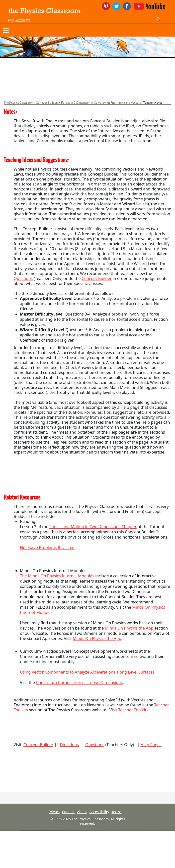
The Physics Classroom (19, 103)
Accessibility (99, 812)
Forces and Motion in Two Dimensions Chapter (93, 527)
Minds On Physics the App (129, 628)
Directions (69, 745)
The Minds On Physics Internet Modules (57, 576)
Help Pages (151, 745)
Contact (68, 812)
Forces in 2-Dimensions (76, 103)
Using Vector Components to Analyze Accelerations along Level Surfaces (87, 672)
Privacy (54, 812)
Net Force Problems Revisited (47, 548)
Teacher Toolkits (133, 710)
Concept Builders (47, 103)
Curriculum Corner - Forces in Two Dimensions (79, 683)
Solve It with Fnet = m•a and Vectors (118, 103)
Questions (23, 278)
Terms (116, 812)
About (82, 812)
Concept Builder (97, 278)
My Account (19, 20)
